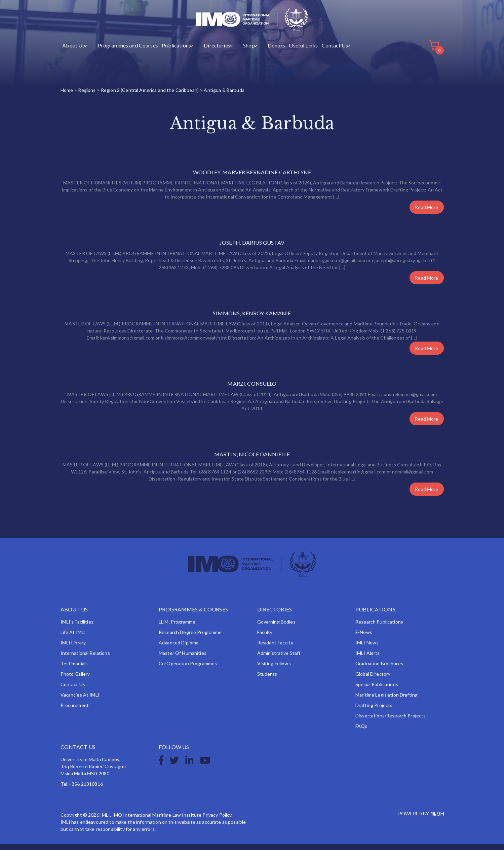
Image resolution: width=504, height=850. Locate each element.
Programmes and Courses (122, 51)
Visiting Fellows (274, 669)
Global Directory (373, 680)
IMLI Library (73, 648)
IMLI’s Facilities (77, 627)
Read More (427, 213)
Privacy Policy (217, 821)
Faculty (265, 638)
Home (67, 96)
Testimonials (74, 669)
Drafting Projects (374, 711)
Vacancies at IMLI (80, 700)
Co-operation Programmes (188, 669)
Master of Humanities (183, 659)
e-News (364, 638)
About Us (73, 51)
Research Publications (379, 627)
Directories (204, 51)
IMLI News (367, 648)
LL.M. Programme (177, 627)
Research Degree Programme (190, 638)
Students (267, 680)
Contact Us (314, 51)
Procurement (75, 711)
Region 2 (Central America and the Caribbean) (150, 96)
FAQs (361, 732)
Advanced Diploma (179, 648)
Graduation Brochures (379, 669)
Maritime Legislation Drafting (386, 700)
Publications (168, 51)
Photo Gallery (75, 680)
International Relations (85, 659)
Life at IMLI (73, 638)
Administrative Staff (279, 659)
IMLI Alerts (368, 659)
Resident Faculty (275, 648)
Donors (258, 51)
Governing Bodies (276, 627)
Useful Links (284, 51)
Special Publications (377, 690)
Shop (233, 51)
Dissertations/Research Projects (391, 721)
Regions (87, 96)
